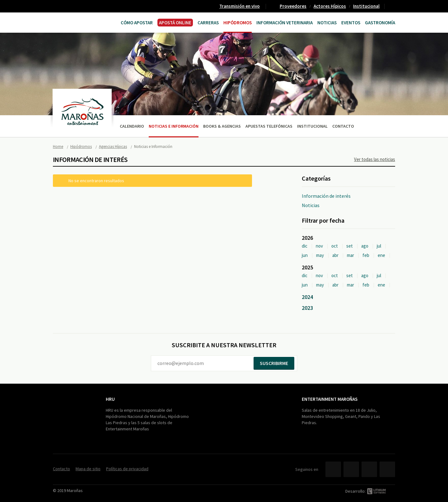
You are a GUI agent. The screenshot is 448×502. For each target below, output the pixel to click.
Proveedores (293, 6)
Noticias (327, 23)
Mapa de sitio (88, 469)
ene (381, 255)
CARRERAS (208, 23)
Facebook (333, 469)
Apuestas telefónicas (269, 126)
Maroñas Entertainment (77, 22)
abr (335, 255)
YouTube (369, 469)
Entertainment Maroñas (330, 399)
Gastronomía (380, 23)
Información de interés (326, 196)
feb (366, 255)
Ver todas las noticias (375, 159)
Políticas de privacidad (127, 469)
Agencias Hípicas (113, 147)
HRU (110, 399)
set (350, 246)
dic (305, 246)
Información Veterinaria (285, 23)
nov (319, 246)
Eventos (351, 23)
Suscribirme (274, 363)
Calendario (132, 126)
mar (350, 255)
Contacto (392, 6)
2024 (307, 297)
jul (379, 246)
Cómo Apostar (137, 23)
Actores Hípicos (330, 6)
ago (365, 246)
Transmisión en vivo (240, 6)
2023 (307, 308)
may (320, 255)
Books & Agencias (222, 126)
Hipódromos (238, 23)
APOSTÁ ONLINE (175, 23)
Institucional (366, 6)
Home (58, 147)
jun (305, 255)
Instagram (387, 469)
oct (335, 246)
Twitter (351, 469)
